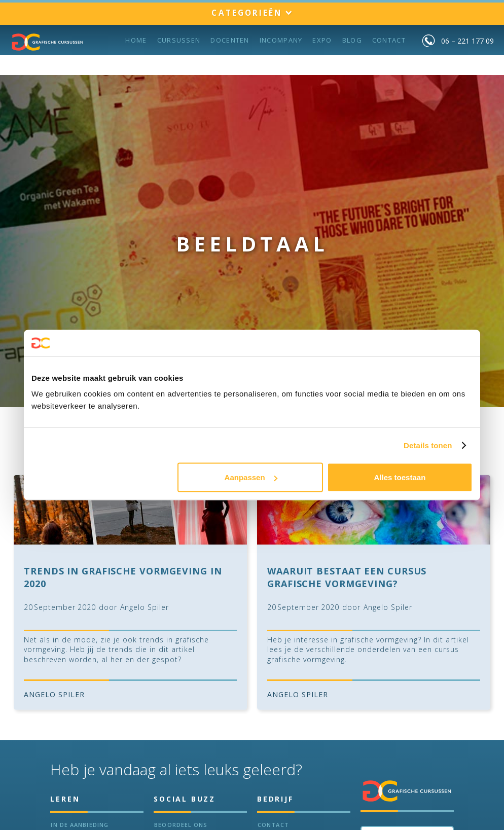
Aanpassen (251, 477)
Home (136, 40)
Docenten (230, 40)
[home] (48, 42)
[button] (252, 13)
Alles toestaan (400, 477)
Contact (389, 40)
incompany (281, 40)
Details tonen (428, 445)
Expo (322, 40)
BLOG (352, 40)
